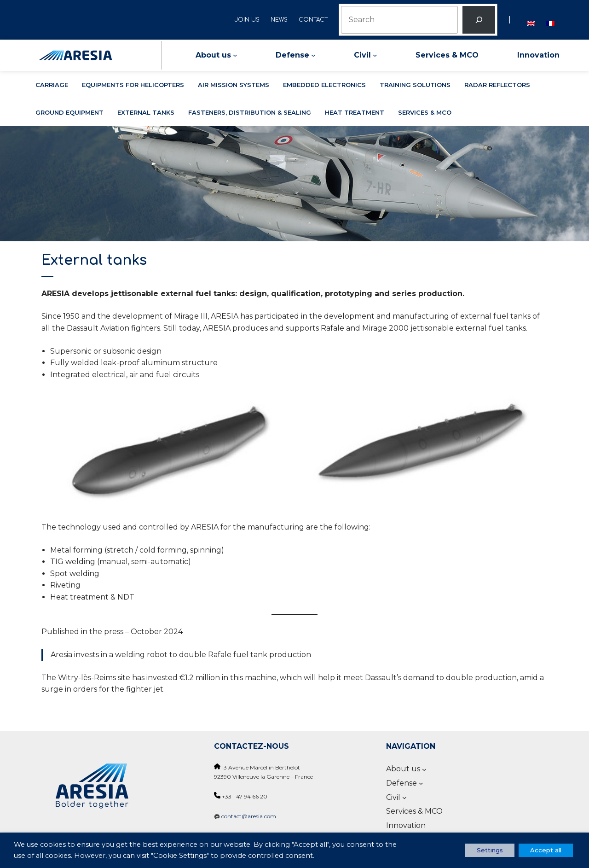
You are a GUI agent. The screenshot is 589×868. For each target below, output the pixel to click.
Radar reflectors (497, 85)
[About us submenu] (235, 55)
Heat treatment (355, 112)
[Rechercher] (479, 20)
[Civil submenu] (375, 55)
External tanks (146, 112)
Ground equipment (69, 112)
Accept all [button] (546, 850)
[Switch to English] (531, 20)
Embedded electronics (324, 85)
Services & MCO (425, 112)
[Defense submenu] (313, 55)
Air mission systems (234, 85)
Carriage (52, 85)
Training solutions (415, 85)
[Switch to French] (550, 20)
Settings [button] (490, 850)
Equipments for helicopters (133, 85)
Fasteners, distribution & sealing (250, 112)
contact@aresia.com (249, 816)
